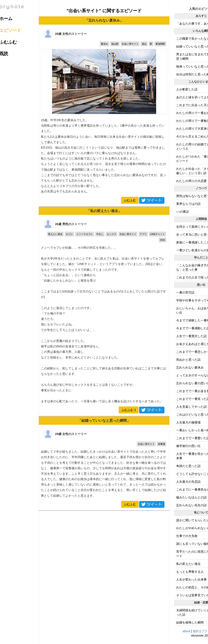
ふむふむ (130, 200)
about (187, 631)
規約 (196, 631)
